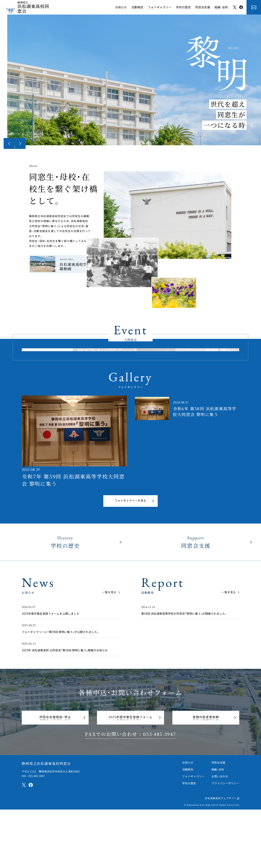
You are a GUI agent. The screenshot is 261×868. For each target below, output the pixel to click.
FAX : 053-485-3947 (34, 835)
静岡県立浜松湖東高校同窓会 (45, 822)
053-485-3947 (160, 793)
